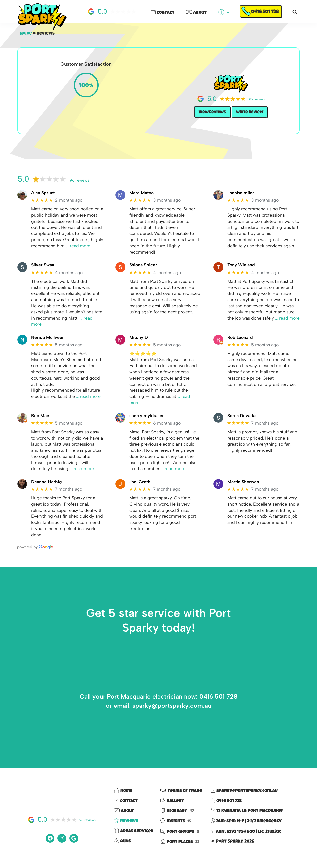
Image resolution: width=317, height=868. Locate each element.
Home (26, 34)
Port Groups (180, 837)
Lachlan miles (241, 193)
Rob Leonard (241, 339)
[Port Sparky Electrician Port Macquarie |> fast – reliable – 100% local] (42, 17)
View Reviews (211, 113)
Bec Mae (40, 419)
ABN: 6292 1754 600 (235, 837)
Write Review (251, 113)
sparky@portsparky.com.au (244, 797)
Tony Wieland (241, 266)
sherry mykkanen (147, 419)
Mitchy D (139, 339)
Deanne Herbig (47, 486)
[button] (228, 13)
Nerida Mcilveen (48, 339)
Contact (162, 13)
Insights (176, 827)
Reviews (126, 827)
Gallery (172, 807)
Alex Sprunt (43, 193)
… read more (90, 400)
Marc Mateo (142, 193)
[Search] (295, 12)
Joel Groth (140, 486)
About (196, 13)
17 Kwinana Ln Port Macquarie (247, 817)
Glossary (177, 817)
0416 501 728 (265, 12)
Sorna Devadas (243, 419)
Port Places (180, 848)
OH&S (122, 847)
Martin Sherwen (244, 486)
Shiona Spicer (144, 266)
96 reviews (79, 181)
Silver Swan (43, 266)
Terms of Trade (181, 797)
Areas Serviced (134, 837)
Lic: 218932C (270, 837)
